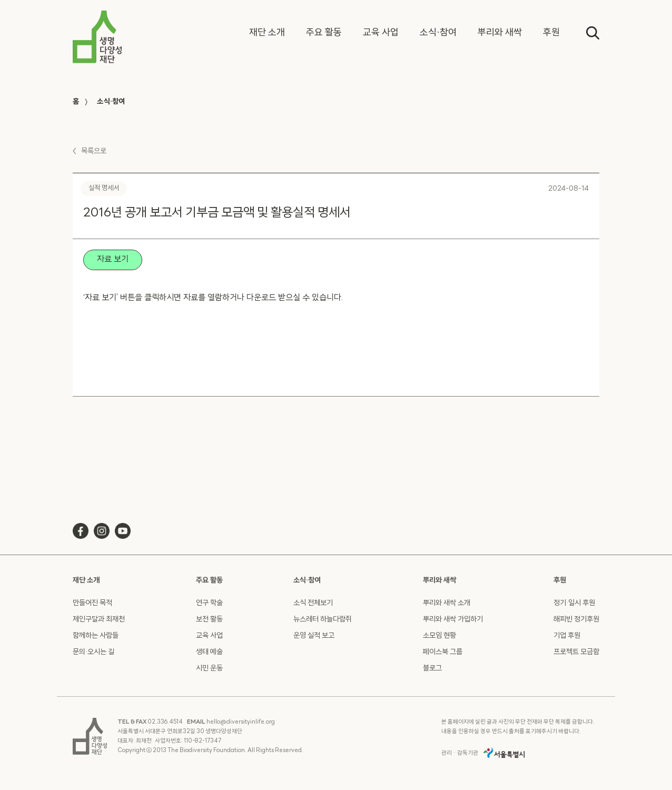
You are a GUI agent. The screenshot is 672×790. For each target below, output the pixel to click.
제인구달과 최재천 (99, 620)
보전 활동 (209, 620)
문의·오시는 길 (93, 652)
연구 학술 (209, 603)
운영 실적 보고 (314, 636)
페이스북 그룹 (443, 652)
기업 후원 (567, 636)
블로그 (432, 669)
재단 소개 (86, 581)
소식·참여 (111, 102)
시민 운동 (209, 669)
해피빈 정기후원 (576, 620)
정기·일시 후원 (574, 603)
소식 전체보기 (313, 603)
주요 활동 (209, 581)
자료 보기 (113, 260)
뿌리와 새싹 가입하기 (453, 620)
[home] (97, 37)
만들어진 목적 (92, 603)
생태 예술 (209, 652)
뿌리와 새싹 (439, 581)
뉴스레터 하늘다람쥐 (323, 620)
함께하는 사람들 (96, 636)
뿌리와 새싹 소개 (447, 603)
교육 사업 (209, 636)
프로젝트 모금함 (576, 652)
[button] (267, 33)
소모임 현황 (439, 636)
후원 (560, 581)
